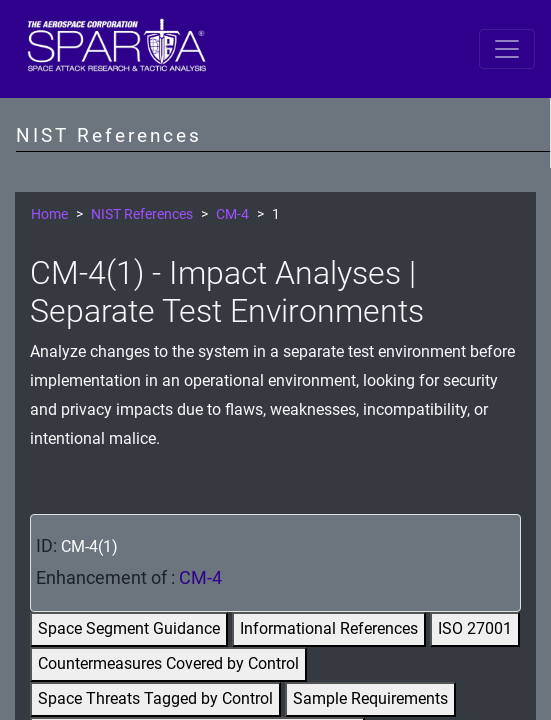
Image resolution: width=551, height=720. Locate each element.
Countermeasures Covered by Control (168, 663)
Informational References (329, 628)
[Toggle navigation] (507, 49)
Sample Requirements (370, 698)
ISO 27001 (475, 628)
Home (49, 214)
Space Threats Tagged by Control (155, 698)
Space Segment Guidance (129, 628)
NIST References (142, 214)
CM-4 (232, 214)
